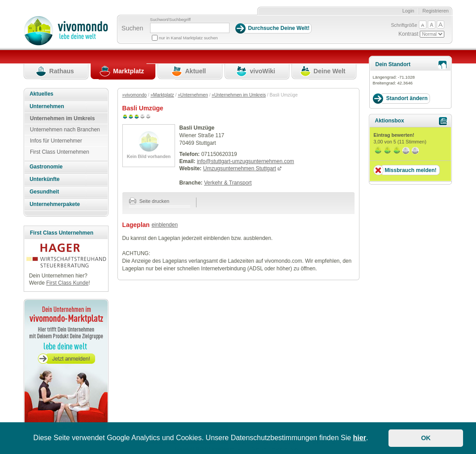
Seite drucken (149, 201)
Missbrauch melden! (410, 170)
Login (408, 11)
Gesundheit (44, 192)
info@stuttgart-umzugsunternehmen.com (246, 161)
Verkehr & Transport (228, 183)
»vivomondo (135, 95)
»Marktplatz (162, 95)
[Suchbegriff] (190, 28)
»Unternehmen (193, 95)
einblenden (165, 225)
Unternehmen (47, 106)
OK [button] (426, 438)
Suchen (132, 28)
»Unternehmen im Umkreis (239, 95)
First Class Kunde (67, 283)
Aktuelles (41, 94)
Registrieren (436, 11)
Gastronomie (46, 167)
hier (360, 438)
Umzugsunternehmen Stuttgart (240, 168)
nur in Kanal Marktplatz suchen (188, 38)
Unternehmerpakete (55, 204)
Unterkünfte (44, 179)
